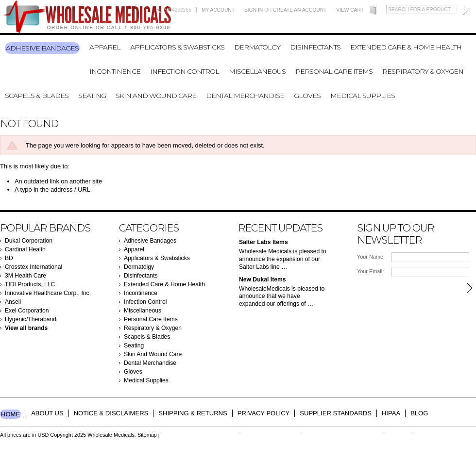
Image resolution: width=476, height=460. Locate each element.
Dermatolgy (257, 47)
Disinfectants (315, 47)
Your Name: (371, 257)
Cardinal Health (25, 249)
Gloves (307, 96)
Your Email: (370, 271)
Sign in (254, 10)
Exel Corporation (27, 311)
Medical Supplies (363, 96)
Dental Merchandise (245, 96)
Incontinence (115, 71)
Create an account (300, 10)
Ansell (13, 302)
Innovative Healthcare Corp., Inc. (48, 293)
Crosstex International (34, 267)
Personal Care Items (334, 71)
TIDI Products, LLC (30, 284)
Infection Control (185, 71)
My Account (218, 10)
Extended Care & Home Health (406, 47)
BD (9, 258)
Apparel (105, 47)
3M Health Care (25, 276)
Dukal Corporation (29, 241)
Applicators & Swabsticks (177, 47)
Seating (92, 96)
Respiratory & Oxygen (423, 71)
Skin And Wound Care (156, 96)
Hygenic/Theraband (31, 319)
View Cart (350, 10)
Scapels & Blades (37, 96)
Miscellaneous (257, 71)
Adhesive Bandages (42, 48)
